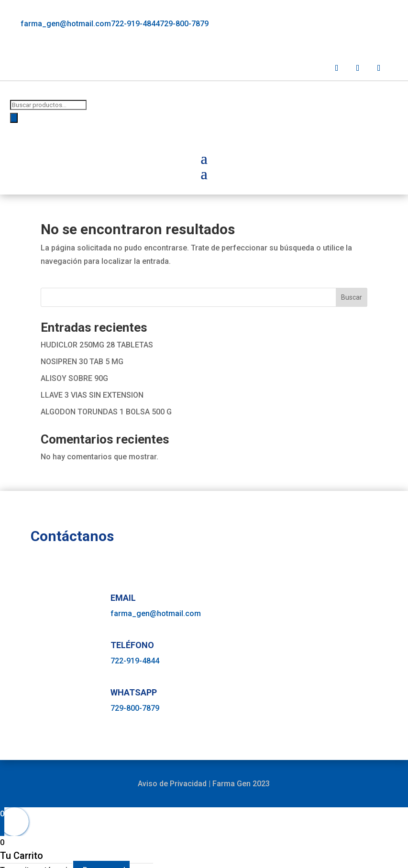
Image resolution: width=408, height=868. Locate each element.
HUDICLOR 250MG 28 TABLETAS (97, 345)
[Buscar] (14, 118)
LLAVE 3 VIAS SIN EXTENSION (92, 395)
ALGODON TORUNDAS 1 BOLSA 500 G (106, 412)
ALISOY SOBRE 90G (74, 378)
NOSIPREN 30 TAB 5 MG (82, 362)
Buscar (352, 297)
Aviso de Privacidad (172, 784)
